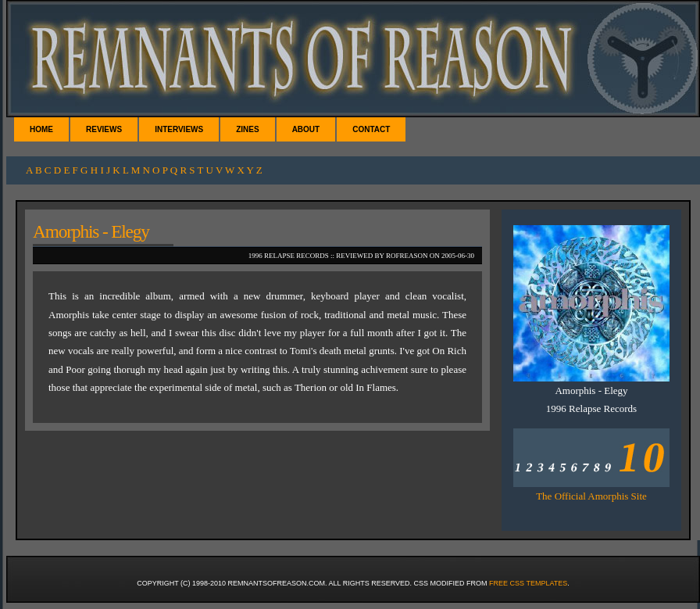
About (306, 129)
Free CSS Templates (528, 583)
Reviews (104, 129)
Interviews (179, 129)
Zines (247, 129)
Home (41, 129)
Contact (371, 129)
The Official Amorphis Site (591, 496)
